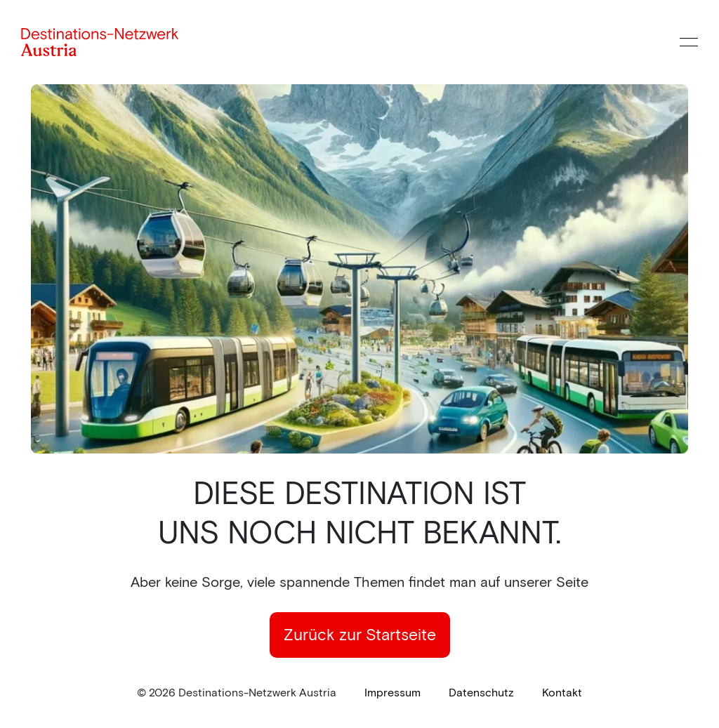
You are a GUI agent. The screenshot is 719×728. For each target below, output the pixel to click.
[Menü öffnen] (689, 42)
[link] (393, 693)
